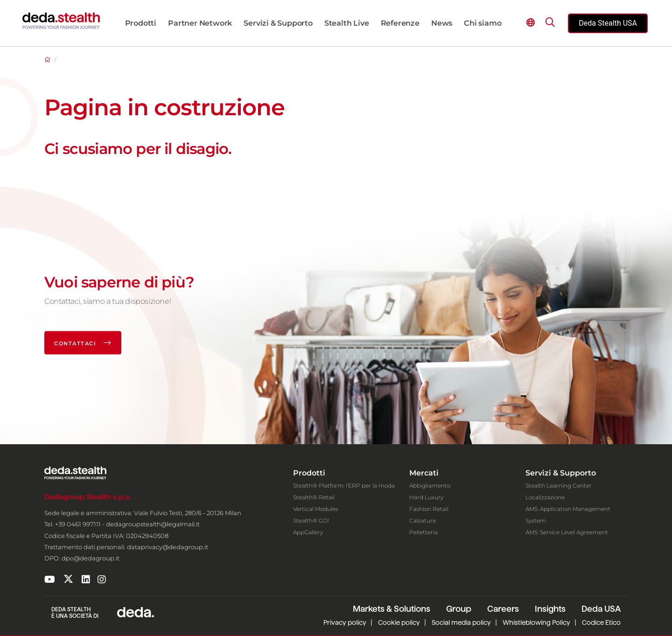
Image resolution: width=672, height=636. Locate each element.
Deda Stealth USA (608, 23)
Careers (503, 609)
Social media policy (461, 622)
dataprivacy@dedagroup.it (168, 547)
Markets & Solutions (392, 609)
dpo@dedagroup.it (91, 558)
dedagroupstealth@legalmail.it (153, 524)
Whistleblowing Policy (536, 622)
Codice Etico (601, 622)
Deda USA (601, 609)
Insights (550, 609)
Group (459, 609)
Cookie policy (399, 622)
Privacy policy (345, 622)
